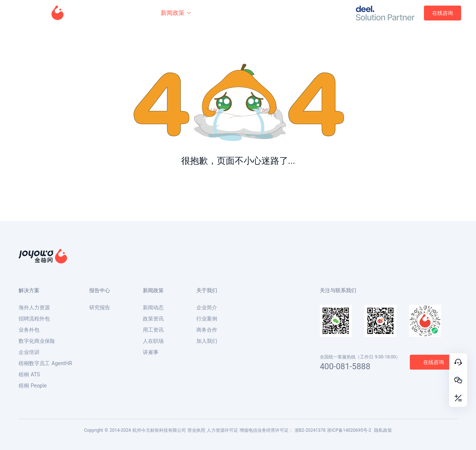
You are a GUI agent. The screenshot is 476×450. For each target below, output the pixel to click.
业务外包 (29, 330)
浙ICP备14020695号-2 (349, 430)
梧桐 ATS (29, 374)
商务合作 (207, 330)
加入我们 (207, 341)
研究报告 (100, 307)
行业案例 (207, 319)
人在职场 (153, 341)
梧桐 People (33, 386)
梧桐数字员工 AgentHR (45, 363)
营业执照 (196, 430)
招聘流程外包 (34, 319)
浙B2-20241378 (310, 430)
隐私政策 (383, 430)
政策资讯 (153, 319)
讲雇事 (151, 352)
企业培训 (29, 352)
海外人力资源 (34, 307)
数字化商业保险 (37, 341)
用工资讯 (153, 330)
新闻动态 (153, 307)
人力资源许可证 (222, 430)
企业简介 (207, 307)
